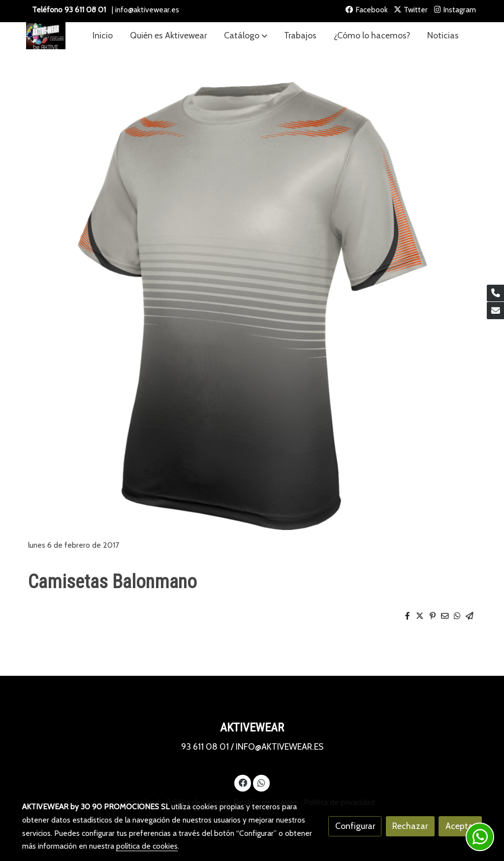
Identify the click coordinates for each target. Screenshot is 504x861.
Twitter (411, 10)
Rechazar (410, 826)
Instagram (455, 10)
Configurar (355, 826)
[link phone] (495, 293)
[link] (46, 36)
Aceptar (460, 826)
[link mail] (495, 311)
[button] (246, 36)
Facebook (367, 10)
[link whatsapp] (261, 782)
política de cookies (147, 846)
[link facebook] (243, 782)
